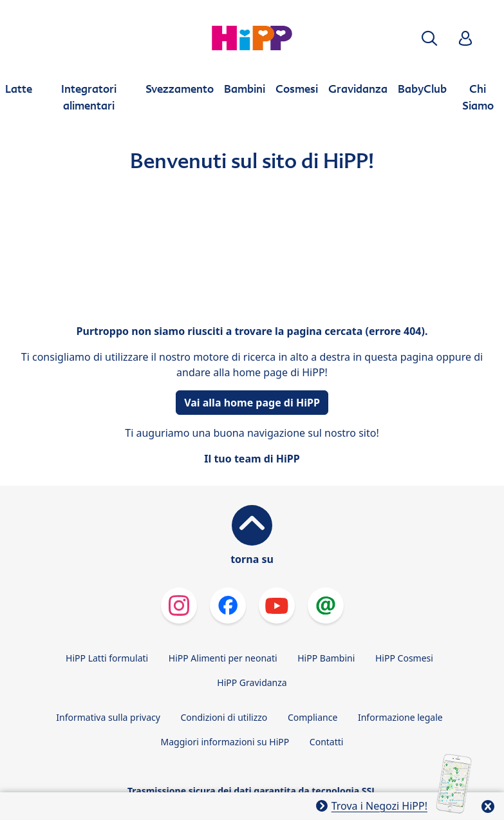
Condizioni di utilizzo (224, 717)
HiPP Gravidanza (252, 682)
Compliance (313, 717)
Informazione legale (400, 717)
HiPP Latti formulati (107, 658)
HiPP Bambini (326, 658)
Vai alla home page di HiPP (252, 403)
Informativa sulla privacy (108, 717)
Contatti (327, 742)
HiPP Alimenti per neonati (223, 658)
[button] (429, 38)
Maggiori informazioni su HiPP (225, 742)
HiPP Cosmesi (404, 658)
